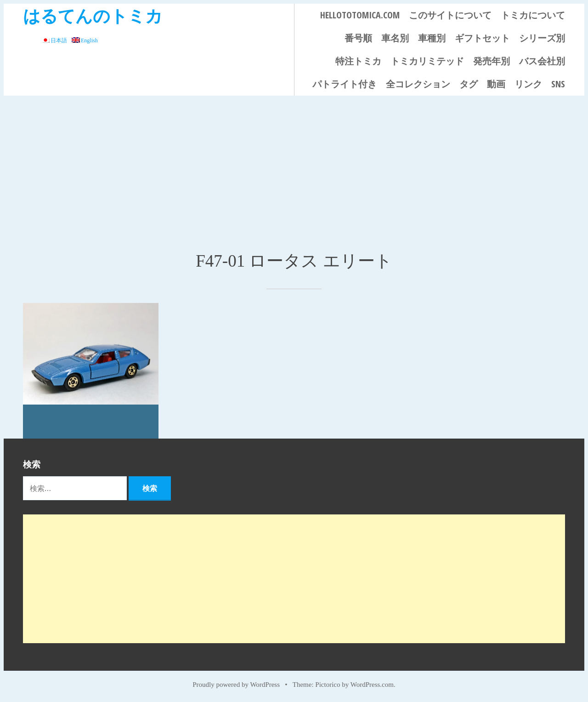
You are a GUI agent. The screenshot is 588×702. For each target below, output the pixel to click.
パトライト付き (345, 84)
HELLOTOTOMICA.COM (360, 15)
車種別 (432, 38)
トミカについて (533, 15)
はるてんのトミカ (93, 15)
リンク (528, 84)
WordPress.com (372, 685)
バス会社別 (542, 61)
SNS (558, 84)
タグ (469, 84)
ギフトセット (482, 38)
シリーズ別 (542, 38)
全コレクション (418, 84)
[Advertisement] (294, 165)
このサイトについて (450, 15)
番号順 (358, 38)
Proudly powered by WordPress (236, 685)
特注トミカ (358, 61)
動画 (496, 84)
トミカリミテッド (427, 61)
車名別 (395, 38)
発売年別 (492, 61)
